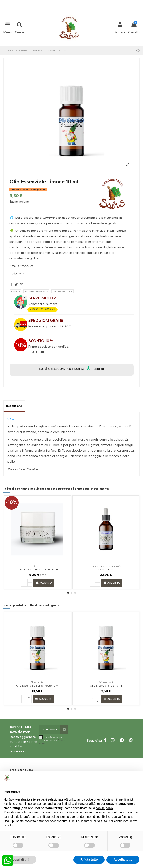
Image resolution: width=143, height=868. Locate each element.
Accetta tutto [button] (123, 859)
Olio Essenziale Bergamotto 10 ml (38, 686)
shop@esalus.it (89, 3)
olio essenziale (62, 291)
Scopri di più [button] (20, 859)
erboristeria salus (36, 291)
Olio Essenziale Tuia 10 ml (106, 686)
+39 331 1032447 (55, 3)
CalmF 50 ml (106, 569)
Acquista (44, 583)
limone (16, 291)
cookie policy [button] (105, 808)
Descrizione (14, 406)
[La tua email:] (50, 730)
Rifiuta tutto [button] (89, 859)
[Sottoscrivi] (64, 730)
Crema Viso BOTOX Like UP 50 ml (37, 569)
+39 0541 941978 (42, 309)
